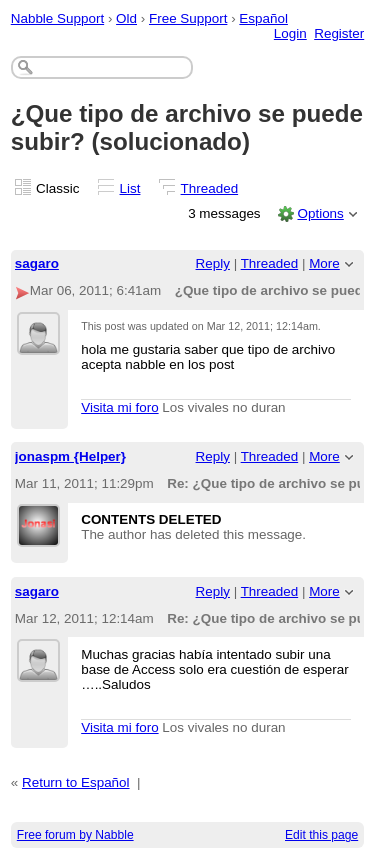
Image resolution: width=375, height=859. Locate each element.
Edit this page (321, 835)
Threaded (210, 188)
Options (320, 213)
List (130, 188)
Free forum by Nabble (75, 835)
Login (290, 33)
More (324, 263)
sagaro (37, 263)
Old (126, 18)
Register (339, 33)
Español (263, 18)
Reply (213, 263)
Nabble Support (57, 18)
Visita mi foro (119, 407)
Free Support (188, 18)
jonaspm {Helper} (70, 456)
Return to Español (76, 782)
